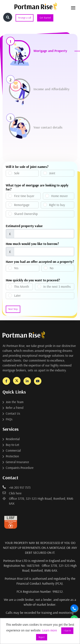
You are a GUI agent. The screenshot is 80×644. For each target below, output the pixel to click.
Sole (17, 173)
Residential (13, 439)
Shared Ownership (26, 214)
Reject (42, 637)
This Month (22, 287)
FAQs (9, 419)
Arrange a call (25, 18)
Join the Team (15, 402)
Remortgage (22, 205)
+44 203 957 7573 (17, 487)
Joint (52, 173)
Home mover (60, 196)
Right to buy (57, 205)
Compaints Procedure (20, 468)
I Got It (67, 631)
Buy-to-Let (12, 445)
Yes (16, 268)
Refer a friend (15, 408)
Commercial (13, 450)
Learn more (50, 630)
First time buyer (24, 196)
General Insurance (17, 462)
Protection (12, 456)
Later (17, 296)
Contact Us (13, 413)
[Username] (44, 234)
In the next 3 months (57, 287)
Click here (12, 493)
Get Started (45, 18)
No (52, 268)
